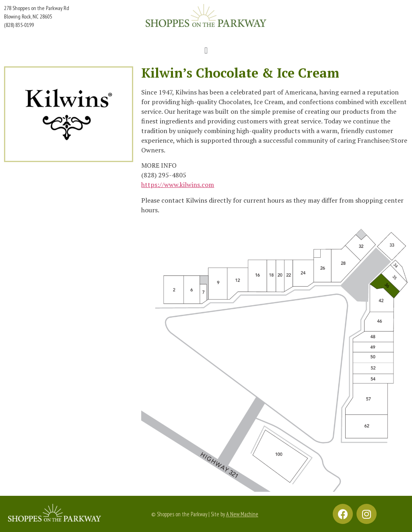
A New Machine (242, 514)
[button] (206, 50)
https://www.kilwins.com (178, 185)
